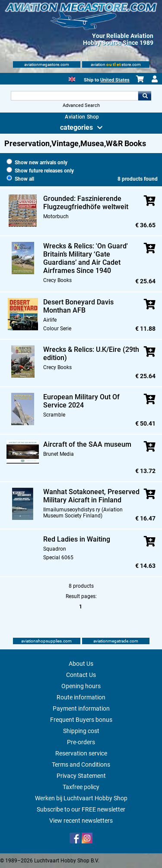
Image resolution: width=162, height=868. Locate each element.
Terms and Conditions (81, 765)
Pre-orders (81, 742)
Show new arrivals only (37, 163)
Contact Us (81, 675)
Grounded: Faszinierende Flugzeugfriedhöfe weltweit (86, 203)
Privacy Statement (81, 776)
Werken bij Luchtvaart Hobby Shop (81, 798)
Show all (20, 179)
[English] (72, 78)
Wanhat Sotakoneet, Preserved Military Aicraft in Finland (91, 496)
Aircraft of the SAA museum (87, 444)
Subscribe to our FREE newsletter (81, 809)
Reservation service (81, 753)
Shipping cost (81, 731)
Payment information (81, 708)
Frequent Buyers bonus (81, 720)
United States (115, 80)
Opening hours (81, 686)
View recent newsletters (81, 821)
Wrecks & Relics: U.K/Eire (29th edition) (91, 354)
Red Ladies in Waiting (77, 539)
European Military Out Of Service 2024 (81, 401)
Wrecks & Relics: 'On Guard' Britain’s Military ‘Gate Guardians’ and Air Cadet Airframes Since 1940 (86, 258)
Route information (81, 697)
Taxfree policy (81, 787)
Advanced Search (81, 105)
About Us (81, 664)
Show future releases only (40, 171)
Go (145, 96)
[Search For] (75, 96)
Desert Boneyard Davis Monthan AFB (78, 306)
